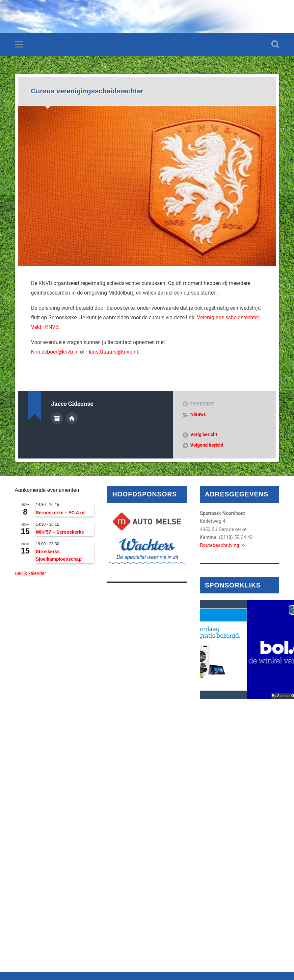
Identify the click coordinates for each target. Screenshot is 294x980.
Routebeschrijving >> (223, 545)
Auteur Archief (57, 418)
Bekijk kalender (30, 573)
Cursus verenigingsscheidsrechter (87, 91)
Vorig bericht (204, 434)
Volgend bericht (207, 445)
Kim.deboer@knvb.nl (55, 352)
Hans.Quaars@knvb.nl (112, 352)
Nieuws (198, 414)
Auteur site (72, 418)
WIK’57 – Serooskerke (60, 532)
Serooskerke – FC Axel (61, 513)
